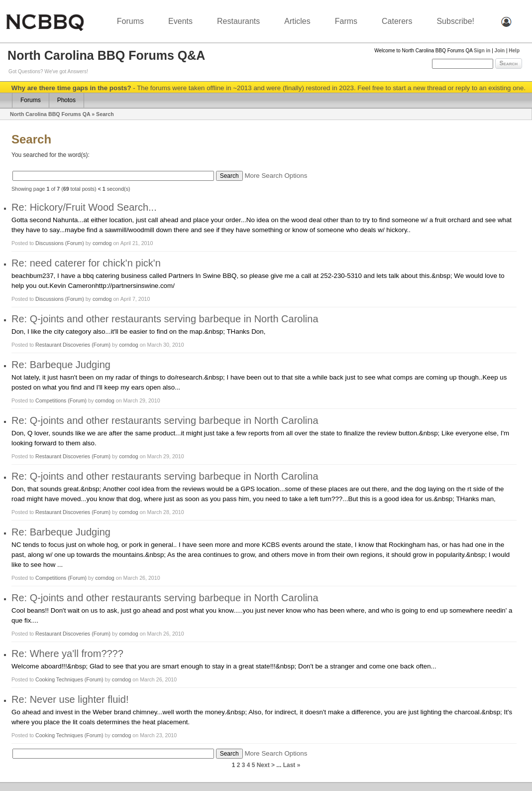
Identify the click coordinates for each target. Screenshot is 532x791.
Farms (346, 21)
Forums (130, 21)
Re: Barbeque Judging (61, 365)
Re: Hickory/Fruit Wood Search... (84, 207)
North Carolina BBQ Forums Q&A (106, 55)
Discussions (50, 243)
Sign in (482, 51)
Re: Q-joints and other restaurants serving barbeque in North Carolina (165, 319)
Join (500, 51)
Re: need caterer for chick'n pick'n (86, 263)
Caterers (397, 21)
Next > (266, 765)
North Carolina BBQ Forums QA (50, 114)
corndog (102, 243)
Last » (292, 765)
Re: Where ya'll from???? (67, 654)
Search (509, 63)
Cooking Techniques (60, 679)
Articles (297, 21)
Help (514, 51)
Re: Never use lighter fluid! (70, 699)
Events (180, 21)
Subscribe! (455, 21)
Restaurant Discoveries (63, 345)
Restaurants (238, 21)
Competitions (51, 400)
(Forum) (75, 243)
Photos (66, 100)
